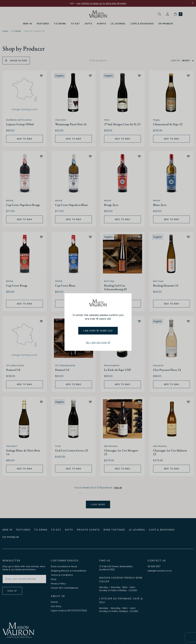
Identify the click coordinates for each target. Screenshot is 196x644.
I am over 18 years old (98, 331)
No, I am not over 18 (98, 343)
